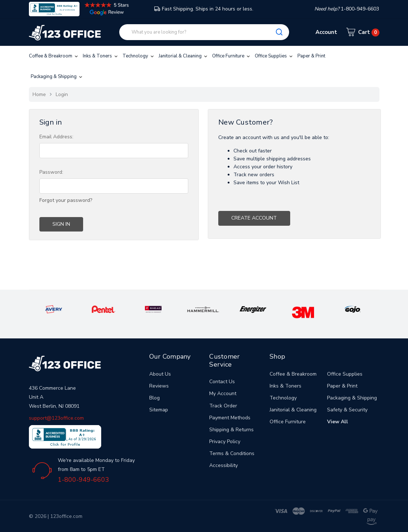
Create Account (254, 218)
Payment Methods (230, 418)
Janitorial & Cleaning (184, 56)
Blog (154, 398)
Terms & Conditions (232, 453)
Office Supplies (274, 56)
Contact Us (222, 382)
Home (39, 94)
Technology (139, 56)
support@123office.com (56, 418)
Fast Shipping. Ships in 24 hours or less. (204, 9)
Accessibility (224, 465)
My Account (223, 393)
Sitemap (159, 410)
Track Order (223, 406)
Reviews (159, 386)
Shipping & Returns (231, 430)
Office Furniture (232, 56)
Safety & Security (347, 410)
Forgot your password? (66, 200)
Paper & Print (311, 56)
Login (62, 94)
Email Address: (56, 137)
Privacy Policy (225, 442)
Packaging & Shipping (57, 77)
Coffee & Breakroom (54, 56)
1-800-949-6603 (83, 480)
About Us (160, 374)
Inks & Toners (101, 56)
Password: (51, 172)
